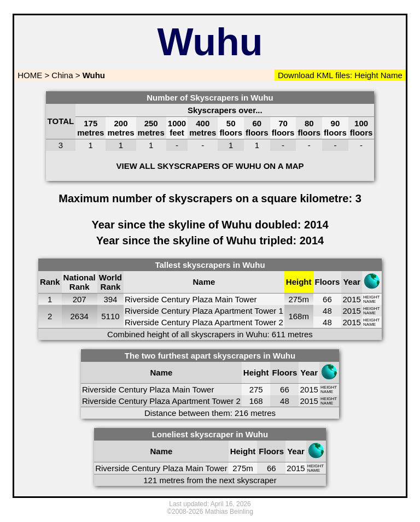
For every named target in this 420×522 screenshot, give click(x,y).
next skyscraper (248, 480)
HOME (29, 75)
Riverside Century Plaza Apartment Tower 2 (204, 322)
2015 (352, 299)
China (62, 75)
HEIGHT (371, 297)
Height (365, 75)
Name (392, 75)
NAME (369, 301)
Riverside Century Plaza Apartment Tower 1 (204, 311)
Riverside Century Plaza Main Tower (191, 299)
